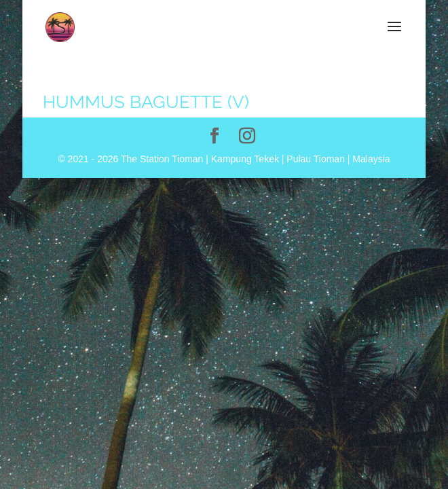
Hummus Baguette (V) (146, 102)
